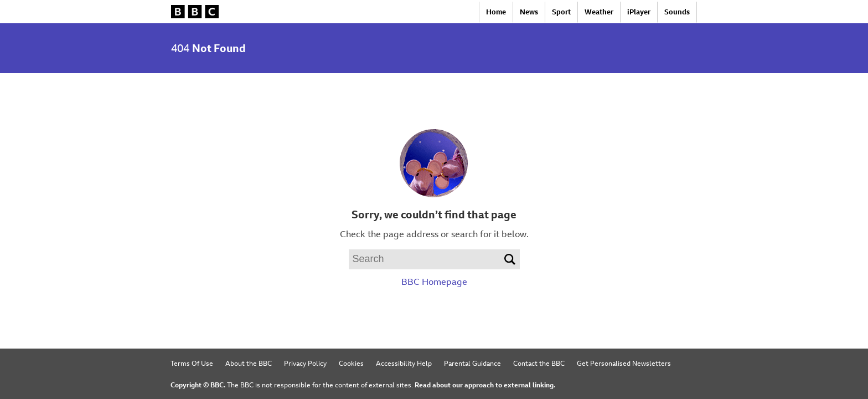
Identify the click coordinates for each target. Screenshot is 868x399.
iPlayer (639, 12)
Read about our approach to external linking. (485, 385)
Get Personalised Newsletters (624, 363)
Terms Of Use (192, 363)
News (529, 12)
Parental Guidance (472, 363)
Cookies (351, 363)
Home (496, 12)
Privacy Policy (305, 363)
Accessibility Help (404, 363)
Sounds (677, 12)
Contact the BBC (539, 363)
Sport (561, 12)
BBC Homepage (434, 282)
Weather (599, 12)
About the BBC (249, 363)
